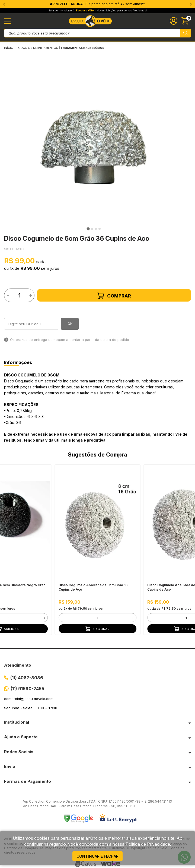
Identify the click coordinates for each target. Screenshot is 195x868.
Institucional (17, 722)
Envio (10, 766)
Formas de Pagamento (28, 781)
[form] (97, 618)
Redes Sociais (19, 752)
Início (9, 48)
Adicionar (97, 629)
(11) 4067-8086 (27, 678)
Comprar (114, 296)
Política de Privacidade (148, 844)
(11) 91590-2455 (27, 689)
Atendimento (18, 665)
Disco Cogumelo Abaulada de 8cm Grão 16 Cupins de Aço (93, 587)
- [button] (62, 618)
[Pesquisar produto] (186, 33)
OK (70, 324)
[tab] (88, 229)
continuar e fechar (97, 856)
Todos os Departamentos (37, 48)
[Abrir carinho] (186, 21)
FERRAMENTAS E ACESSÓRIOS (83, 48)
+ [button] (44, 618)
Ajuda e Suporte (21, 737)
